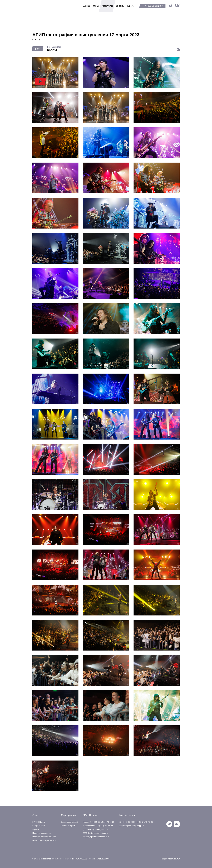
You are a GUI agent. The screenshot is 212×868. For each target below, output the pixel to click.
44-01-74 (140, 822)
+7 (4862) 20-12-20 (97, 822)
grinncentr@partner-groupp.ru (96, 829)
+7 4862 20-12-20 (152, 6)
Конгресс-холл (39, 826)
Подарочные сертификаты (44, 840)
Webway (176, 859)
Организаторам (68, 826)
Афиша (36, 829)
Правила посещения (42, 833)
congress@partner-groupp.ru (131, 826)
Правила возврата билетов (44, 837)
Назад (36, 40)
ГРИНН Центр (46, 6)
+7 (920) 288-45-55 (105, 826)
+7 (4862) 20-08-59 (127, 822)
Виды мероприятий (70, 822)
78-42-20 (110, 822)
